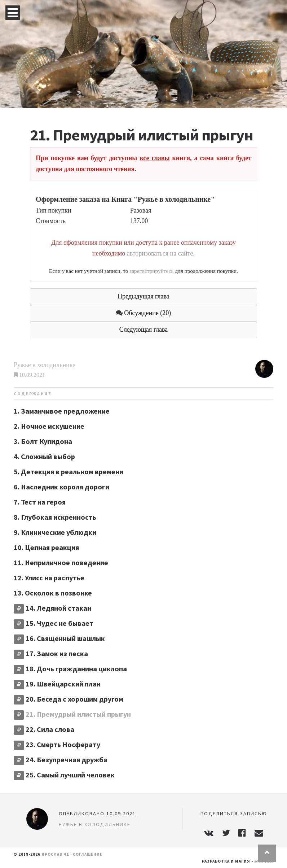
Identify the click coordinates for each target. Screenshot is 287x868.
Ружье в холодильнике (45, 365)
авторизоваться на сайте (160, 253)
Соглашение (88, 854)
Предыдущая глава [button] (143, 296)
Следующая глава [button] (144, 330)
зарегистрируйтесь (151, 271)
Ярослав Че (55, 854)
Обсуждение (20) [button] (144, 313)
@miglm (264, 861)
